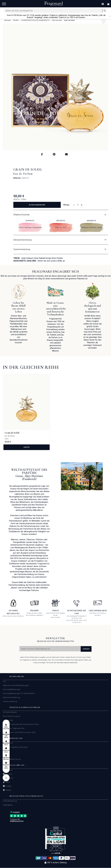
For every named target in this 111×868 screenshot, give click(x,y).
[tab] (61, 215)
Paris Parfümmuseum (12, 716)
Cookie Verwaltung (10, 702)
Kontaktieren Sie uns (13, 759)
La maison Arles (6, 751)
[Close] (110, 16)
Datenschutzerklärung (11, 698)
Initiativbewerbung (10, 801)
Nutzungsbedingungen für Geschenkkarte (19, 694)
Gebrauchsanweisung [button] (23, 240)
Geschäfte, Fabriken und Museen (15, 747)
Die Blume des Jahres (6, 766)
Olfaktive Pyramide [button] (22, 215)
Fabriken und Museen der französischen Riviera (21, 724)
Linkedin (8, 786)
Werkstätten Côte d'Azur (6, 736)
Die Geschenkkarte (10, 712)
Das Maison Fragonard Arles (14, 728)
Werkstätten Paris (6, 744)
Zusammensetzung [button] (22, 249)
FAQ (4, 681)
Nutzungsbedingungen (12, 690)
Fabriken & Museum (6, 758)
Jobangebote (8, 805)
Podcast (8, 790)
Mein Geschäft (6, 728)
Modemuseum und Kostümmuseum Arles (19, 732)
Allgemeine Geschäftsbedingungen (16, 686)
